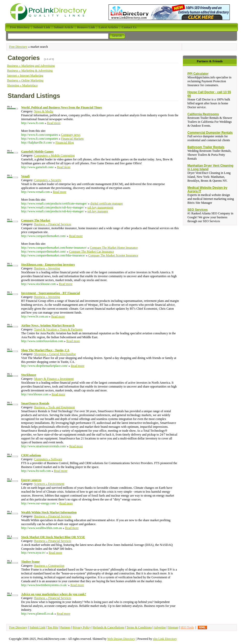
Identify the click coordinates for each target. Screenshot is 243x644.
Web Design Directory (121, 639)
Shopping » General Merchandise (55, 354)
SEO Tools (187, 627)
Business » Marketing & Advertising (30, 71)
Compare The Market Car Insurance (92, 252)
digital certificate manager (107, 204)
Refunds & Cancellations (109, 627)
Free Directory (18, 47)
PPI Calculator (198, 74)
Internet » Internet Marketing (25, 76)
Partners (65, 627)
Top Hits (53, 627)
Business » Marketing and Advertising (31, 66)
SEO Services (198, 210)
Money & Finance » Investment (54, 379)
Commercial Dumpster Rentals (210, 133)
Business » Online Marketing (25, 80)
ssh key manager (98, 211)
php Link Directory (165, 639)
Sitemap (173, 627)
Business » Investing (47, 268)
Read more (54, 123)
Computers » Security (48, 180)
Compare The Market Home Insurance (114, 248)
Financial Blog (65, 143)
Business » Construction (49, 566)
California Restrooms (203, 114)
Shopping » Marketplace (22, 85)
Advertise (160, 627)
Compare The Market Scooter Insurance (113, 255)
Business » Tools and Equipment (55, 407)
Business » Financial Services (53, 224)
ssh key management (100, 207)
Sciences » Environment (49, 484)
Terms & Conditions (139, 627)
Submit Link (37, 627)
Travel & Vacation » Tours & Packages (58, 329)
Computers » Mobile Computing (54, 155)
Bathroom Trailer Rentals (206, 147)
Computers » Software (48, 459)
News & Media (44, 111)
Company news (71, 135)
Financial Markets (72, 139)
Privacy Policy (82, 627)
